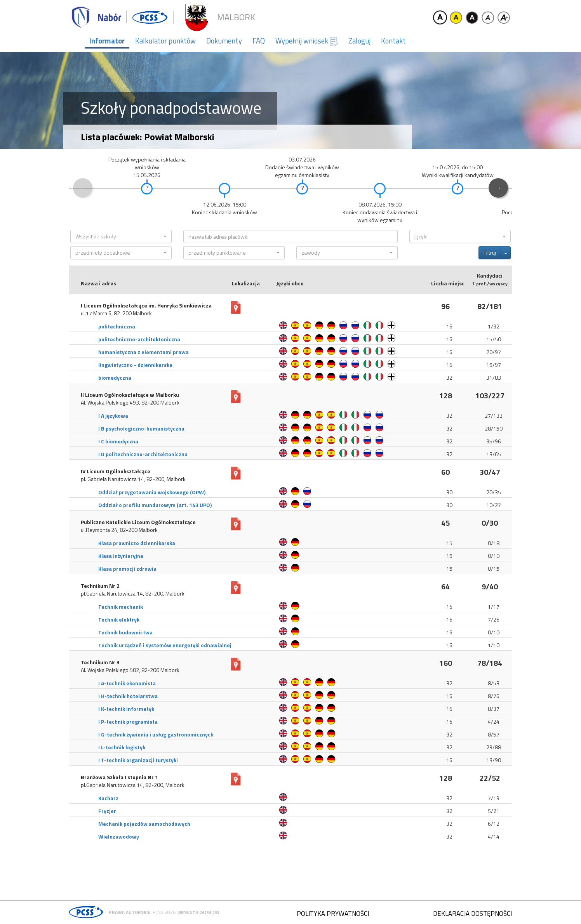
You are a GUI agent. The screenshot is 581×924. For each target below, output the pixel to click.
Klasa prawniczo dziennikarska (137, 543)
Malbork (236, 17)
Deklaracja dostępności (472, 914)
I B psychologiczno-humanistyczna (141, 428)
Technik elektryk (119, 619)
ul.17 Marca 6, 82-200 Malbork (116, 313)
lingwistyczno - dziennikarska (135, 365)
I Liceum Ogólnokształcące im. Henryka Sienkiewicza (146, 306)
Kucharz (108, 798)
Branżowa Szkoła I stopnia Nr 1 (119, 777)
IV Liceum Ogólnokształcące (116, 471)
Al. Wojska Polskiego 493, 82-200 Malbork (130, 403)
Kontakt (393, 41)
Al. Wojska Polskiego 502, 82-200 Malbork (130, 670)
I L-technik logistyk (122, 747)
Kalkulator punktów (165, 41)
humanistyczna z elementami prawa (144, 352)
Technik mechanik (121, 607)
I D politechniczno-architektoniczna (143, 454)
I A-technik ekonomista (127, 683)
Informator (107, 41)
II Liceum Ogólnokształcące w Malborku (130, 395)
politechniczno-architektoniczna (139, 339)
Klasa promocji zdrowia (127, 569)
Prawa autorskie (130, 912)
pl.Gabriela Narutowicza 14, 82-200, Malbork (133, 594)
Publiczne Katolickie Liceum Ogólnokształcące (138, 522)
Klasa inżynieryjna (121, 556)
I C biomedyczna (118, 441)
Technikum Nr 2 (100, 586)
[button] (121, 236)
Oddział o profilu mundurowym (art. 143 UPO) (155, 505)
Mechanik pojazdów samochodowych (144, 824)
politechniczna (117, 326)
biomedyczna (115, 378)
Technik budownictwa (125, 632)
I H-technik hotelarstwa (128, 696)
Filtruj (490, 253)
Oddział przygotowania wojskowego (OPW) (152, 492)
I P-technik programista (128, 722)
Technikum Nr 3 (100, 662)
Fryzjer (107, 811)
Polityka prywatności (333, 914)
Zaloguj (359, 41)
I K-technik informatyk (126, 709)
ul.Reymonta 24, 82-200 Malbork (119, 530)
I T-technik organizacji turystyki (138, 760)
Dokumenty (224, 41)
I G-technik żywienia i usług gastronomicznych (156, 734)
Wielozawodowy (119, 836)
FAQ (259, 41)
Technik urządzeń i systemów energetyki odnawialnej (165, 645)
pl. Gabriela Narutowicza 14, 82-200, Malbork (133, 479)
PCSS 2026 (164, 912)
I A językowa (113, 416)
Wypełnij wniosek (307, 41)
